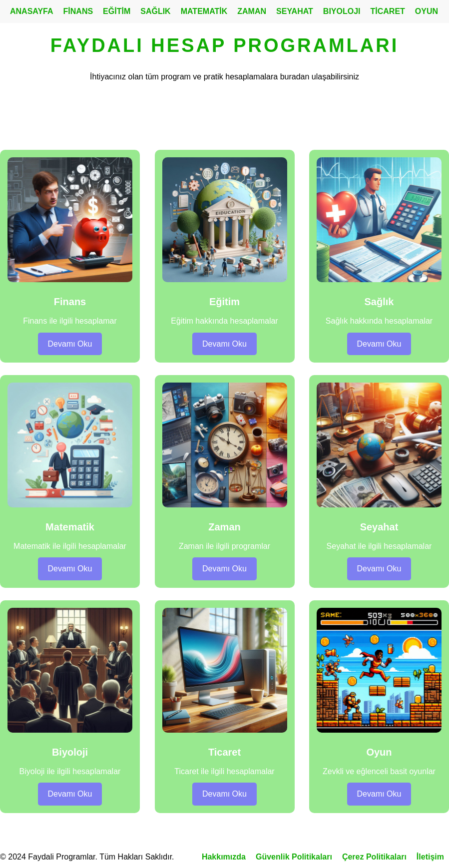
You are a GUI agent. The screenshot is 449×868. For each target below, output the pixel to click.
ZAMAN (252, 11)
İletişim (430, 857)
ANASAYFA (32, 11)
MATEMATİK (204, 11)
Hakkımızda (224, 857)
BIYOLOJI (342, 11)
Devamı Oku (70, 344)
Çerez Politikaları (374, 857)
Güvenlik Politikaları (294, 857)
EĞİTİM (117, 11)
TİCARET (388, 11)
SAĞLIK (155, 11)
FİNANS (78, 11)
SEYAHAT (295, 11)
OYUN (427, 11)
